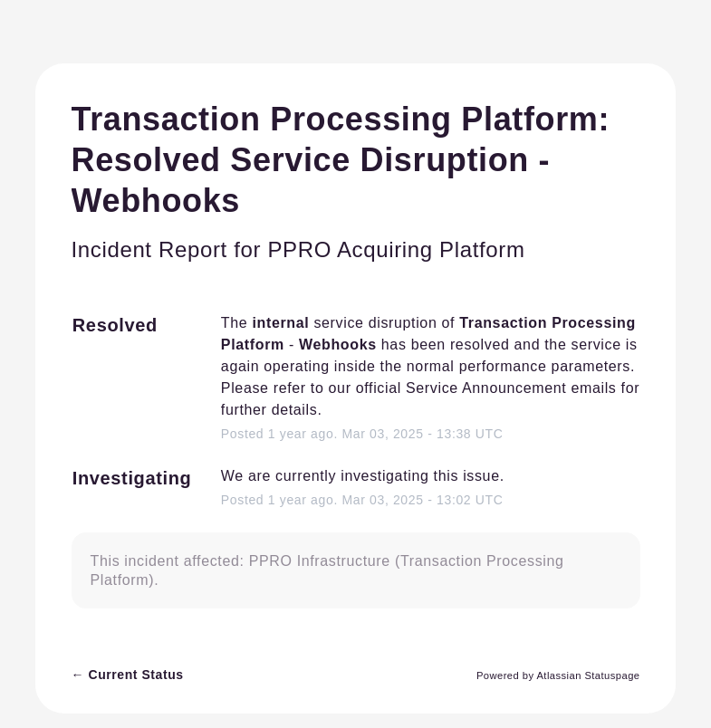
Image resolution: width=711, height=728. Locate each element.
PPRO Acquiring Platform (396, 249)
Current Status (128, 675)
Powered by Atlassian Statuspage (558, 675)
